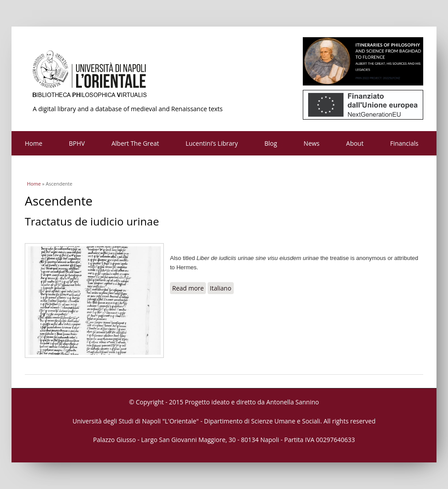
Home (34, 143)
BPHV (77, 143)
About (355, 143)
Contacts (37, 168)
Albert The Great (135, 143)
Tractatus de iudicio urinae (92, 221)
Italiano (221, 288)
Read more (189, 288)
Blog (271, 143)
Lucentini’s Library (212, 143)
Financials (404, 143)
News (312, 143)
